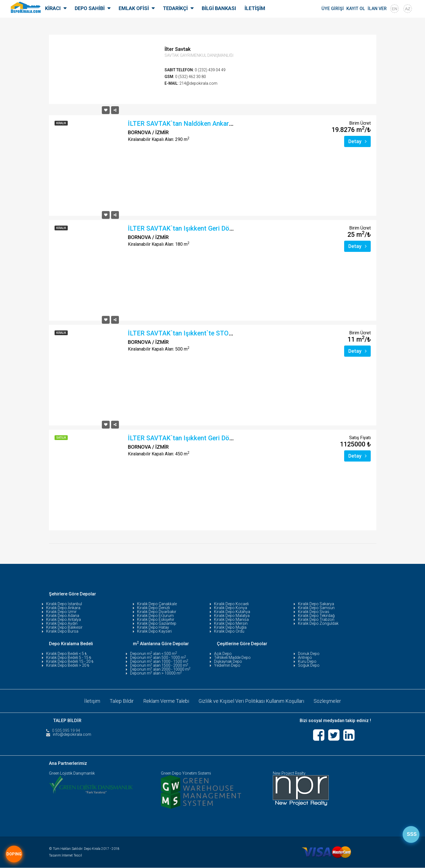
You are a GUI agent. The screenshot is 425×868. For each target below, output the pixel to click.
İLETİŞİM (255, 8)
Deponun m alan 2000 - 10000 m (160, 669)
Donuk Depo (309, 654)
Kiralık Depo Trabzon (316, 619)
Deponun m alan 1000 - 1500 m (159, 661)
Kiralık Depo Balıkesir (64, 627)
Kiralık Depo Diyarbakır (157, 612)
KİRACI (53, 8)
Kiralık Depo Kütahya (232, 612)
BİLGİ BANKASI (219, 8)
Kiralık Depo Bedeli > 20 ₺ (68, 665)
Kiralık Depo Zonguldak (318, 623)
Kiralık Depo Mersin (231, 623)
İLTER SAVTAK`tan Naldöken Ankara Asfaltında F (199, 124)
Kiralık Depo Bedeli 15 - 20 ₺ (70, 661)
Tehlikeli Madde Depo (232, 657)
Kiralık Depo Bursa (62, 631)
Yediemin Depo (227, 665)
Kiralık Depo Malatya (232, 616)
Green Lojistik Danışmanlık (72, 774)
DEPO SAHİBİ (90, 8)
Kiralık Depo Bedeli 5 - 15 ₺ (69, 657)
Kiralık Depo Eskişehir (156, 619)
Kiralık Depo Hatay (153, 627)
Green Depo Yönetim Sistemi (186, 774)
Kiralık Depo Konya (231, 608)
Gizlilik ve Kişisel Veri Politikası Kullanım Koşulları (251, 701)
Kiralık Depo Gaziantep (157, 623)
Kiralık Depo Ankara (63, 608)
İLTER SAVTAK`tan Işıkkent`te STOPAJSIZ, (190, 333)
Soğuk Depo (309, 665)
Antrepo (305, 657)
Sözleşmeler (327, 701)
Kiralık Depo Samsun (316, 608)
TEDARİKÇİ (175, 8)
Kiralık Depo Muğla (230, 627)
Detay (357, 141)
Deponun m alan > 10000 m (156, 673)
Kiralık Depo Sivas (314, 612)
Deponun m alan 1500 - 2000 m (159, 665)
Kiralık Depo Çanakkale (157, 604)
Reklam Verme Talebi (166, 701)
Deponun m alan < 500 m (154, 654)
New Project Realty (289, 774)
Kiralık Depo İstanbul (64, 604)
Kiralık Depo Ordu (229, 631)
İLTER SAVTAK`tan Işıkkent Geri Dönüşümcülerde (198, 229)
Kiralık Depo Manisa (231, 619)
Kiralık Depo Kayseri (154, 631)
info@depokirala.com (72, 734)
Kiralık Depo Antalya (64, 619)
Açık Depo (223, 654)
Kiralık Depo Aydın (62, 623)
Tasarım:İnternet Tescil (65, 856)
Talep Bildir (121, 701)
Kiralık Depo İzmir (61, 612)
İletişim (92, 701)
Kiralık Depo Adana (63, 616)
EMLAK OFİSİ (134, 8)
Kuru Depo (307, 661)
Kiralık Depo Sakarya (316, 604)
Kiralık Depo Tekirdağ (316, 616)
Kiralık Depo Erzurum (155, 616)
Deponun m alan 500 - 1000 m (158, 657)
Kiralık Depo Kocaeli (231, 604)
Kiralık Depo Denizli (153, 608)
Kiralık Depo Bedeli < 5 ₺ (66, 654)
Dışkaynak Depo (228, 661)
